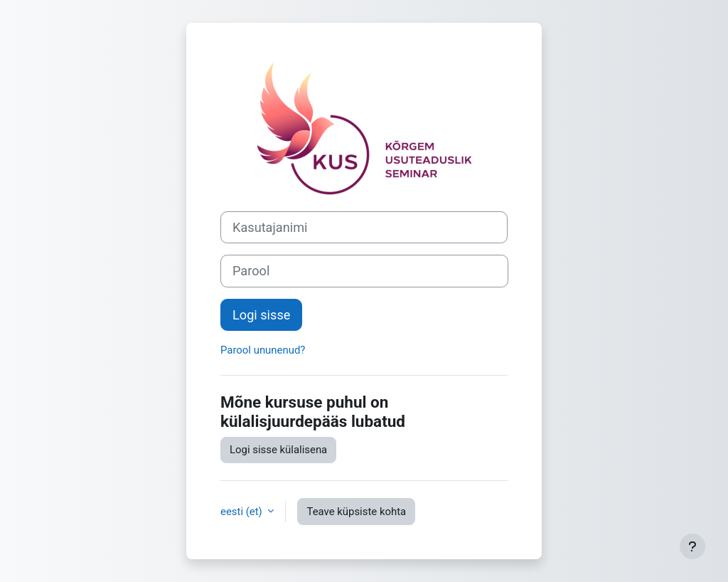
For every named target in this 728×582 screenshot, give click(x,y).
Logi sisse (261, 315)
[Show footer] (692, 546)
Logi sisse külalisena (278, 450)
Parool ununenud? (263, 350)
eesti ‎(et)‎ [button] (242, 512)
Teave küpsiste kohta (356, 512)
